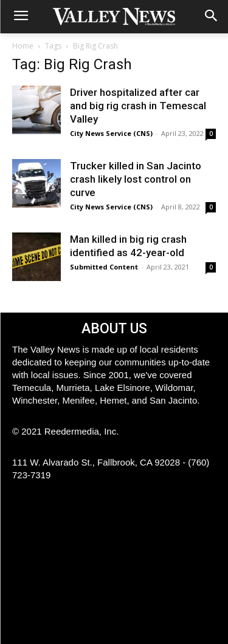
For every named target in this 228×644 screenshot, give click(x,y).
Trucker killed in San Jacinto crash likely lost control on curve (136, 179)
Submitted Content (104, 267)
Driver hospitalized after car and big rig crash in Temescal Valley (138, 106)
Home (23, 46)
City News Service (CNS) (111, 133)
